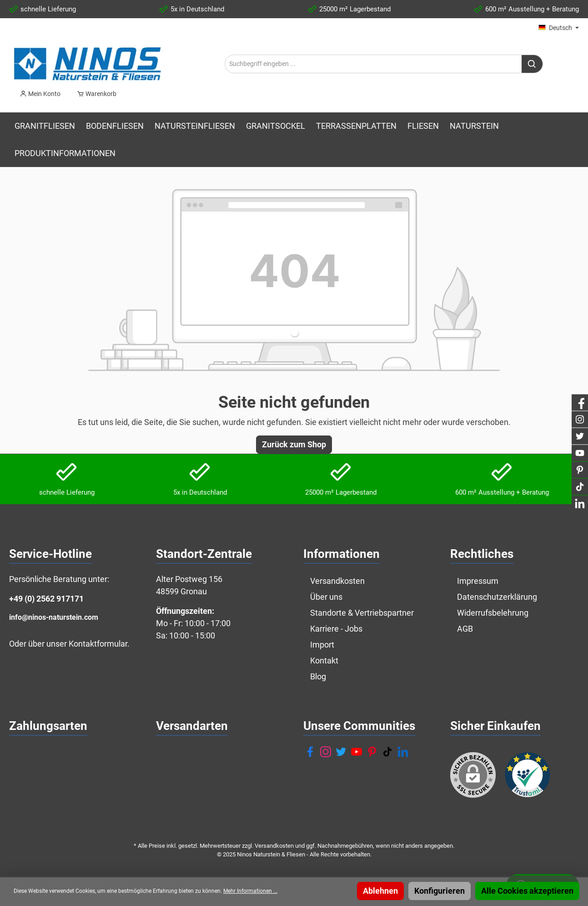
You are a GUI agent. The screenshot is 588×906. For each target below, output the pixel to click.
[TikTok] (387, 752)
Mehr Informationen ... (250, 891)
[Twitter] (341, 752)
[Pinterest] (372, 752)
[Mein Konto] (40, 94)
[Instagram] (326, 752)
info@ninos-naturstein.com (54, 617)
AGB (465, 629)
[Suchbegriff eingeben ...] (373, 64)
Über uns (326, 597)
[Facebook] (310, 752)
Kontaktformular (98, 644)
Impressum (478, 581)
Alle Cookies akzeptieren (527, 891)
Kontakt (324, 661)
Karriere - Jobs (336, 629)
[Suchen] (532, 64)
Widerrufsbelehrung (493, 613)
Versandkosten (337, 581)
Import (322, 645)
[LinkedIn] (403, 752)
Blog (318, 676)
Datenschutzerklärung (497, 597)
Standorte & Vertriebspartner (362, 613)
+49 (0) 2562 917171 (46, 599)
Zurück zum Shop (294, 444)
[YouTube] (357, 752)
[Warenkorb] (94, 94)
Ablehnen (380, 891)
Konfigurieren (440, 891)
